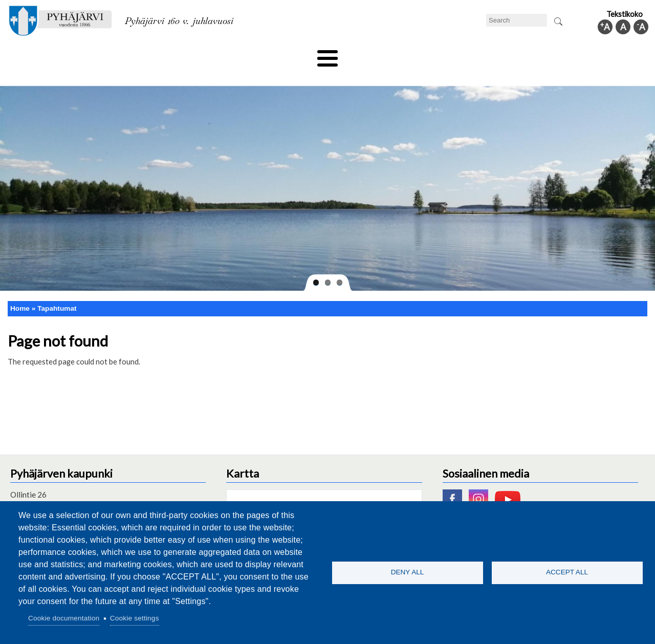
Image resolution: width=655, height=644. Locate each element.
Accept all (567, 572)
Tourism (372, 55)
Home (20, 291)
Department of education (158, 55)
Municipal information (595, 55)
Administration (514, 55)
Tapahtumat (57, 291)
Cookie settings (135, 618)
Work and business (437, 55)
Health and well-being (302, 55)
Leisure (234, 55)
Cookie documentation (64, 618)
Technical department (59, 55)
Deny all (408, 572)
